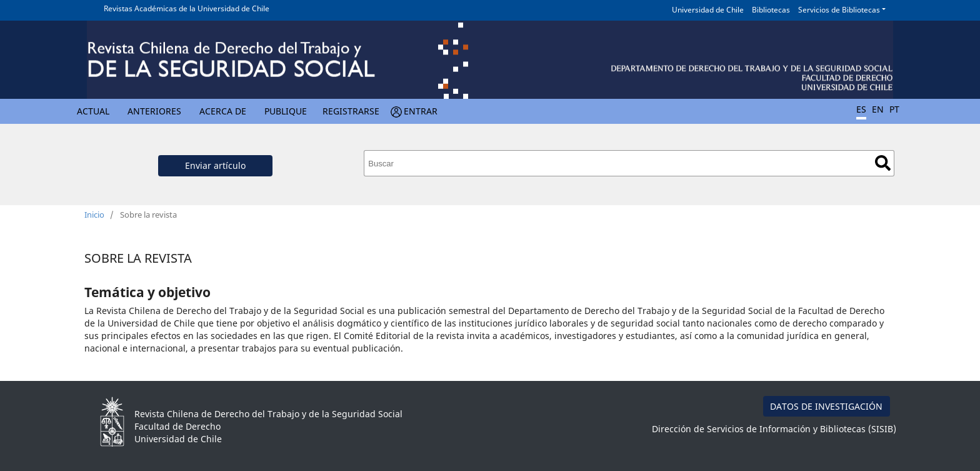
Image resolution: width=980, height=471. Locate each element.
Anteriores (154, 111)
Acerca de (223, 111)
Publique (286, 111)
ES (861, 109)
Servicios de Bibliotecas (839, 10)
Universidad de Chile (708, 10)
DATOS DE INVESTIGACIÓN (826, 406)
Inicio (94, 215)
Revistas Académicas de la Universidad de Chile (187, 8)
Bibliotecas (771, 10)
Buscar (883, 163)
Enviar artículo (215, 165)
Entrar (421, 111)
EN (878, 109)
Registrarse (351, 111)
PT (894, 109)
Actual (93, 111)
